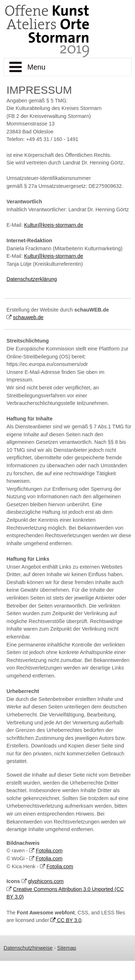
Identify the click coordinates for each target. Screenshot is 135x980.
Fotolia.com (49, 851)
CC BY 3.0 (66, 920)
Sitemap (67, 948)
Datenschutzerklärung (32, 279)
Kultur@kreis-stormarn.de (54, 225)
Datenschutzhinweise (28, 948)
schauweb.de (28, 317)
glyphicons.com (46, 881)
